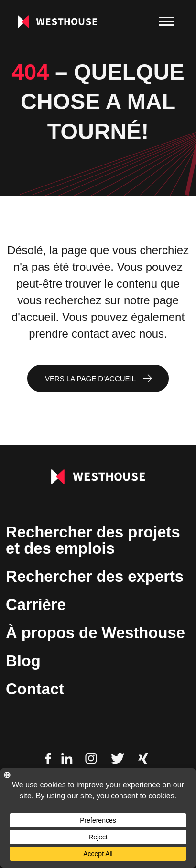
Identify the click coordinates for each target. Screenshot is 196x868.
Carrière (36, 604)
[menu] (166, 21)
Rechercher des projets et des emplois (93, 540)
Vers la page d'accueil (90, 378)
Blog (23, 661)
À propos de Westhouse (95, 633)
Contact (35, 689)
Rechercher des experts (95, 576)
